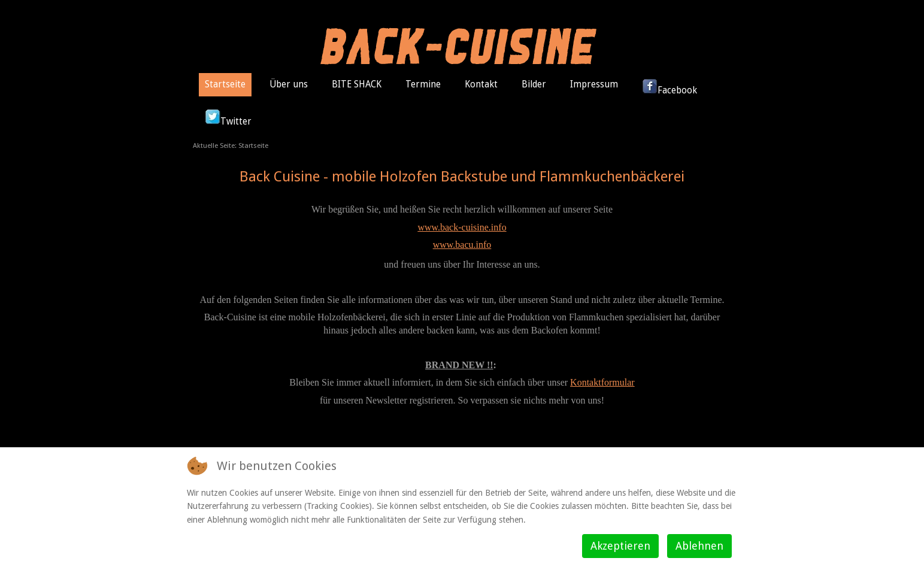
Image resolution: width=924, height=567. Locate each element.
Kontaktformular (602, 382)
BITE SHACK (357, 84)
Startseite (225, 84)
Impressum (594, 84)
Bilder (534, 84)
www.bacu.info (462, 245)
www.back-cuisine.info (462, 227)
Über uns (289, 84)
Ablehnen (699, 546)
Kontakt (481, 84)
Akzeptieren (620, 546)
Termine (423, 84)
